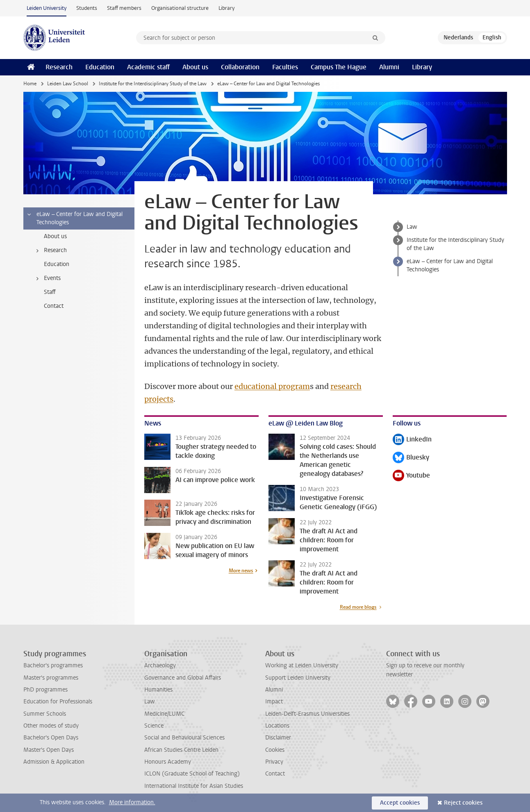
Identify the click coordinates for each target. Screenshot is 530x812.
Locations (277, 726)
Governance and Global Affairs (183, 678)
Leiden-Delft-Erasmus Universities (307, 714)
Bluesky (411, 458)
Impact (274, 702)
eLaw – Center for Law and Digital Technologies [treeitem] (74, 218)
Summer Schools (45, 714)
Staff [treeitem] (50, 292)
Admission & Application (54, 762)
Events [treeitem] (47, 278)
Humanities (158, 690)
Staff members (124, 8)
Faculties (285, 67)
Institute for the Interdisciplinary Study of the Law (153, 84)
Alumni (389, 67)
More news (241, 571)
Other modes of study (51, 726)
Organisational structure (180, 8)
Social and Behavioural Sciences (184, 738)
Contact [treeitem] (54, 306)
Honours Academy (168, 762)
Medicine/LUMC (164, 714)
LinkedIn (412, 440)
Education (100, 67)
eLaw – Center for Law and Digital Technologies (450, 265)
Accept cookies (400, 803)
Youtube (411, 476)
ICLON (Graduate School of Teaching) (192, 774)
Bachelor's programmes (53, 665)
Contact (275, 774)
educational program (272, 386)
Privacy (274, 762)
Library (226, 8)
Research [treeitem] (50, 250)
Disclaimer (278, 738)
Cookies (275, 750)
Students (87, 8)
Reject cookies (463, 803)
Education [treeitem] (57, 264)
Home (30, 84)
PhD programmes (45, 690)
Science (154, 726)
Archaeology (160, 665)
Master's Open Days (49, 750)
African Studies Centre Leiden (181, 750)
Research (59, 67)
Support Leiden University (298, 678)
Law (412, 227)
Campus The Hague (339, 67)
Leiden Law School (68, 84)
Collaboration (240, 67)
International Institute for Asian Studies (194, 786)
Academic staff (148, 67)
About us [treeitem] (55, 236)
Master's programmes (51, 678)
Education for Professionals (58, 702)
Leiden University (47, 8)
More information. (132, 802)
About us (195, 67)
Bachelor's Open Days (51, 738)
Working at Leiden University (302, 665)
